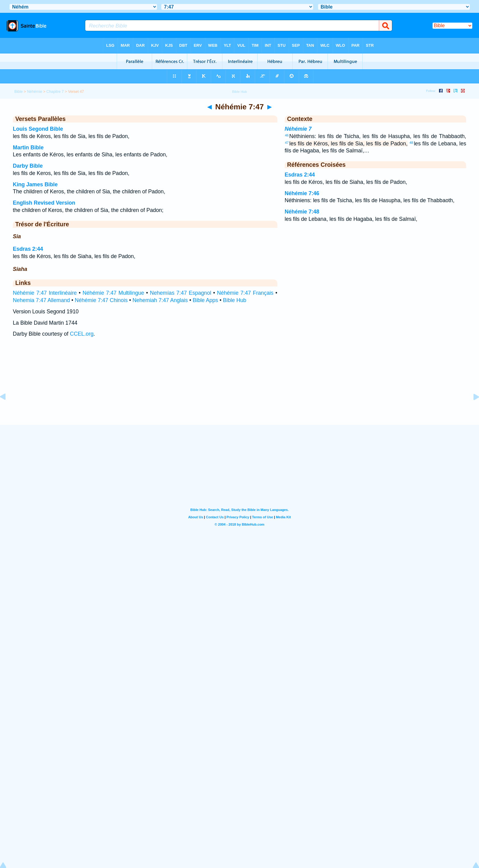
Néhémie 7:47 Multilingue (113, 293)
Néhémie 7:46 (302, 193)
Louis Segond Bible (38, 129)
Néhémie (34, 92)
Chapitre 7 (55, 92)
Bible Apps (205, 300)
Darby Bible (28, 166)
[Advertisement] (239, 387)
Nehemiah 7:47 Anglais (160, 300)
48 (411, 143)
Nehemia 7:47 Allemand (41, 300)
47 (287, 143)
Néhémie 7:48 (302, 212)
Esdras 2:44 (28, 249)
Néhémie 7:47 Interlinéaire (45, 293)
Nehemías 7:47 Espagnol (181, 293)
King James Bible (35, 184)
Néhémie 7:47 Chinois (101, 300)
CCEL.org (82, 334)
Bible (18, 92)
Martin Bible (28, 148)
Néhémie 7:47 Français (245, 293)
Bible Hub (235, 300)
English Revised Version (44, 203)
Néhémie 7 (298, 129)
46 (287, 135)
